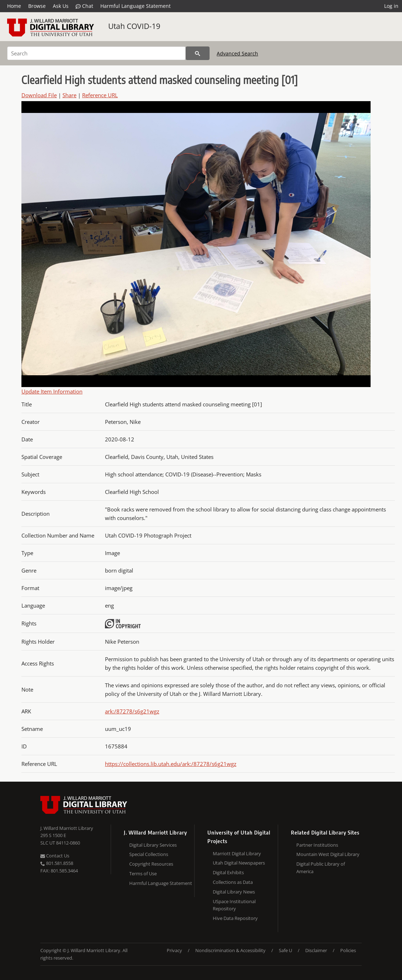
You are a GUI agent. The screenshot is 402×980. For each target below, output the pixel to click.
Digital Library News (234, 892)
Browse (37, 6)
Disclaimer (316, 950)
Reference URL (100, 95)
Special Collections (149, 854)
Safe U (285, 950)
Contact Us (55, 856)
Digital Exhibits (228, 872)
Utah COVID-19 (134, 26)
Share (69, 95)
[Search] (96, 53)
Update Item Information (52, 391)
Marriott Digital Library (237, 853)
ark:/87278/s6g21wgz (132, 711)
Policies (348, 950)
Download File (39, 95)
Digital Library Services (153, 845)
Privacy (174, 950)
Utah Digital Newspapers (239, 863)
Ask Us (61, 6)
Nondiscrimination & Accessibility (230, 950)
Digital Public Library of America (321, 868)
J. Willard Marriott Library (67, 828)
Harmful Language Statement (135, 6)
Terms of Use (143, 873)
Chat (84, 6)
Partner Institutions (317, 845)
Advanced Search (237, 53)
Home (14, 6)
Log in (391, 6)
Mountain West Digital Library (328, 854)
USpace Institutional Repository (234, 905)
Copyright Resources (151, 864)
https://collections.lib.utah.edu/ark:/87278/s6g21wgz (171, 764)
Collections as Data (233, 882)
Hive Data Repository (235, 918)
